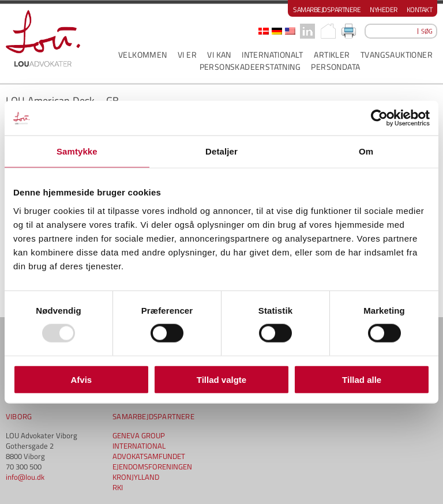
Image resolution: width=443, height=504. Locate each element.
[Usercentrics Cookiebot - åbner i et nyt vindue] (379, 118)
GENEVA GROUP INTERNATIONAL (139, 441)
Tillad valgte (221, 379)
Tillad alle (362, 379)
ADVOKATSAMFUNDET (149, 456)
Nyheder (384, 10)
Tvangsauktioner (397, 54)
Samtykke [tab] (77, 151)
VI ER (187, 54)
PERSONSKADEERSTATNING (250, 67)
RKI (118, 487)
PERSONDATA (335, 67)
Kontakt (420, 10)
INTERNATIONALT (273, 54)
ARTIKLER (332, 54)
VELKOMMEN (143, 54)
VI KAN (219, 54)
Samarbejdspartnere (327, 10)
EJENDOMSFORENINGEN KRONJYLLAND (152, 472)
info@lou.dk (25, 477)
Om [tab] (366, 151)
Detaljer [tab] (221, 151)
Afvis (81, 379)
